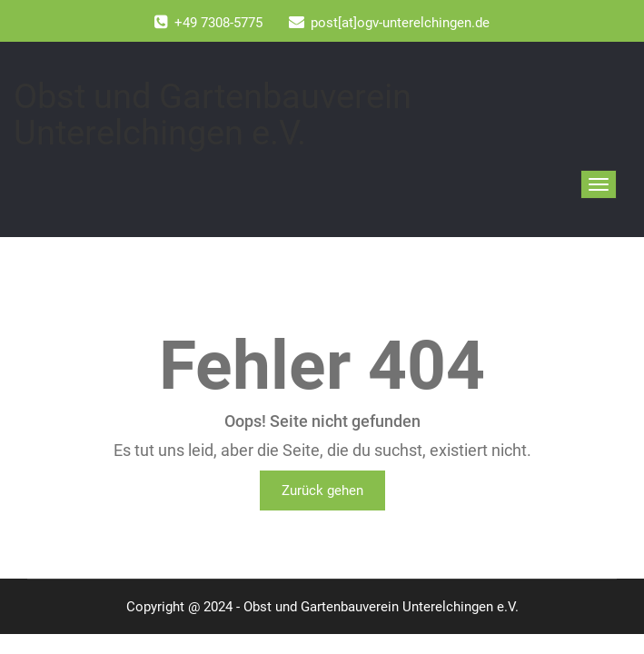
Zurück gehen (322, 490)
